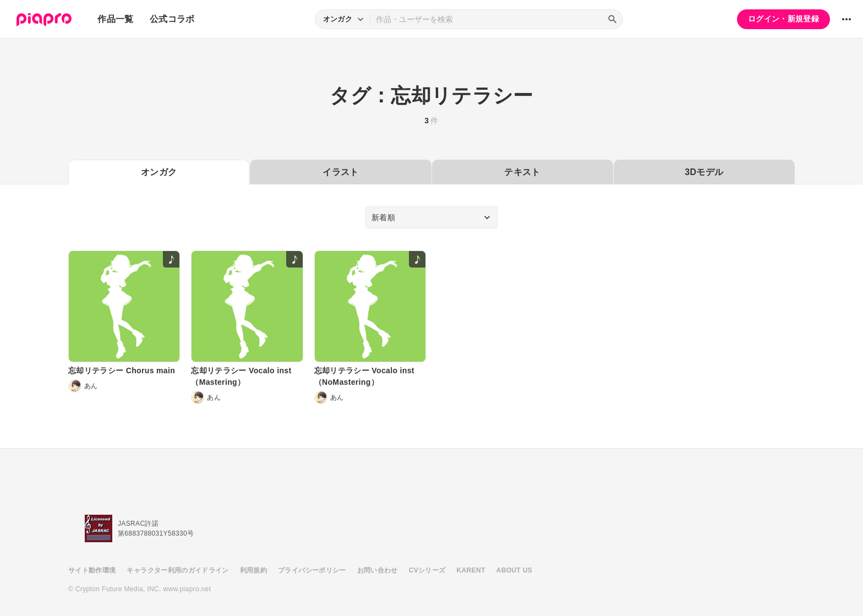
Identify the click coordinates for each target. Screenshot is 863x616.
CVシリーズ (427, 570)
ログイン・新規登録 (783, 19)
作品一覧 (115, 19)
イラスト (340, 172)
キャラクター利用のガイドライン (177, 570)
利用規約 (253, 570)
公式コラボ (172, 19)
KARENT (471, 570)
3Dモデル (704, 172)
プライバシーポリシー (312, 570)
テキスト (522, 172)
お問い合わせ (378, 570)
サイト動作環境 (92, 570)
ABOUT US (514, 570)
